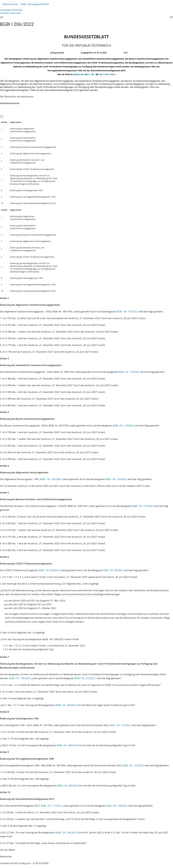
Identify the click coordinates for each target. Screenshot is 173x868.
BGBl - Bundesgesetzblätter (35, 4)
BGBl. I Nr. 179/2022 (127, 312)
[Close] (2, 116)
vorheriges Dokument (11, 10)
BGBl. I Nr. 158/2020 (116, 479)
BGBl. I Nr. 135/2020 (20, 678)
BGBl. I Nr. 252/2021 (85, 678)
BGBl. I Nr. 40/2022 (113, 570)
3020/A (77, 74)
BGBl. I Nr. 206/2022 (66, 705)
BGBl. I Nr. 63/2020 (49, 570)
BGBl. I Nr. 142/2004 (51, 479)
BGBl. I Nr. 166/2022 (117, 806)
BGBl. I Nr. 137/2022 (120, 725)
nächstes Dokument (10, 13)
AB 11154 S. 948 (107, 74)
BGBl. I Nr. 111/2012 (51, 806)
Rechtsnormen (10, 4)
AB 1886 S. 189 (87, 74)
